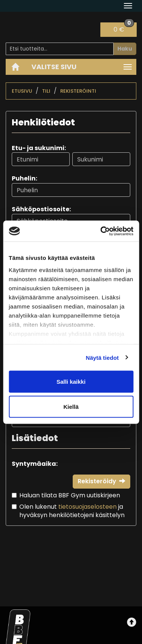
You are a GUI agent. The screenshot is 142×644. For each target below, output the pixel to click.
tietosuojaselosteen (87, 507)
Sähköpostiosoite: (41, 209)
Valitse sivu (54, 67)
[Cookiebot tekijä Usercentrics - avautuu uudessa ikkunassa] (101, 231)
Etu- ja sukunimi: (39, 148)
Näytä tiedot (102, 357)
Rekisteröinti (78, 91)
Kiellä (71, 406)
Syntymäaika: (35, 464)
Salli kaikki (71, 382)
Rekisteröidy (101, 481)
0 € (124, 28)
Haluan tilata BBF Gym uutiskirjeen (70, 495)
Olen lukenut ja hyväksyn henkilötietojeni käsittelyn (72, 511)
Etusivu (22, 91)
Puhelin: (24, 178)
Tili (46, 91)
